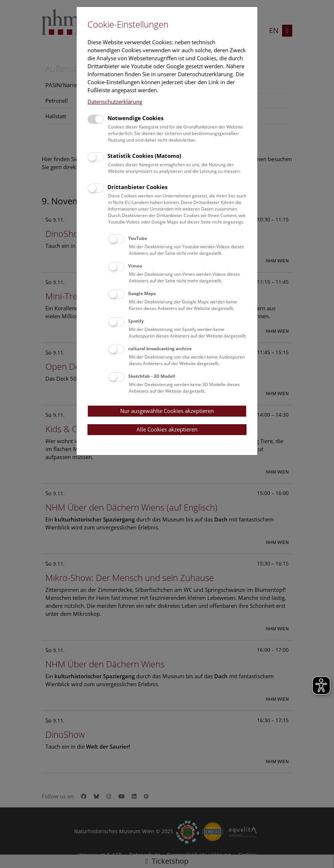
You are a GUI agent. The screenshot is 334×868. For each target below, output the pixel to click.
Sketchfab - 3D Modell (152, 376)
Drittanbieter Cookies (137, 187)
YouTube (138, 238)
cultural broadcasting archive (160, 349)
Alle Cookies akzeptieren (167, 429)
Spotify (136, 321)
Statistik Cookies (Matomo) (144, 156)
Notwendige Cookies (135, 118)
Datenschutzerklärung (115, 102)
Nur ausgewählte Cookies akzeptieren (167, 411)
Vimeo (135, 266)
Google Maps (142, 293)
